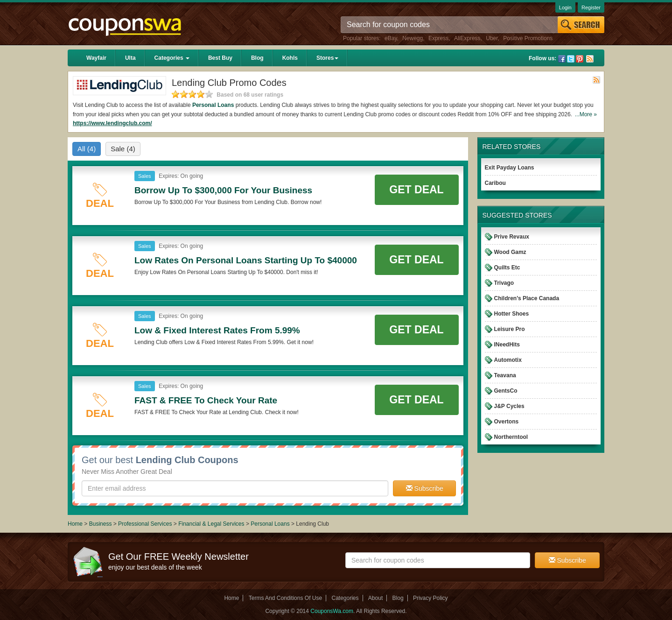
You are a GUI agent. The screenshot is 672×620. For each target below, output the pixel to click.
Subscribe (425, 488)
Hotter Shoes (512, 314)
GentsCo (506, 391)
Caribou (495, 183)
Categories (172, 58)
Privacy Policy (430, 598)
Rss (590, 59)
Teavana (505, 375)
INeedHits (507, 345)
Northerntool (511, 437)
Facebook (562, 59)
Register (591, 7)
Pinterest (580, 59)
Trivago (504, 283)
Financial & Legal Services (212, 524)
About (375, 598)
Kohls (290, 58)
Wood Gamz (510, 252)
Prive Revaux (512, 237)
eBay (391, 38)
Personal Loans (213, 105)
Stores (327, 58)
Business (101, 524)
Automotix (508, 360)
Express (438, 38)
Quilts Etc (507, 268)
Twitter (571, 59)
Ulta (130, 58)
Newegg (413, 38)
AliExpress (467, 38)
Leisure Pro (510, 329)
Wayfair (96, 58)
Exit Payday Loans (510, 168)
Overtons (507, 422)
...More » (586, 114)
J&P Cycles (509, 406)
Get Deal (416, 190)
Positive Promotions (528, 38)
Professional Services (146, 524)
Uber (492, 38)
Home (75, 524)
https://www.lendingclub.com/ (112, 123)
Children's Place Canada (527, 298)
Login (565, 7)
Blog (257, 58)
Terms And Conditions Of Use (285, 598)
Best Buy (220, 58)
